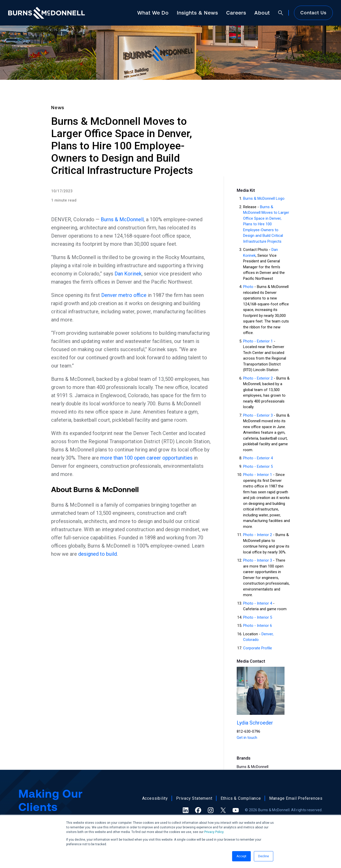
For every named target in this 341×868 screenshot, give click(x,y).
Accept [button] (241, 856)
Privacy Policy (214, 832)
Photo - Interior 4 (258, 603)
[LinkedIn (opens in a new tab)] (186, 810)
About (262, 13)
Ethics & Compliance (241, 798)
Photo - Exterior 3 (258, 415)
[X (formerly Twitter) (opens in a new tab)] (223, 810)
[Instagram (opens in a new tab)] (211, 810)
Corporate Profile (258, 648)
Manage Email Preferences (296, 798)
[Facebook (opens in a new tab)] (198, 810)
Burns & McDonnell (122, 219)
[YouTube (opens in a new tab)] (236, 810)
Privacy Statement (194, 798)
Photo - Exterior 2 (258, 378)
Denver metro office (124, 295)
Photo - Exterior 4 (258, 458)
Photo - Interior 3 (258, 560)
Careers (236, 13)
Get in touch (247, 738)
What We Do (153, 13)
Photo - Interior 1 (258, 475)
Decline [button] (264, 856)
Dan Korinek (128, 274)
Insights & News (197, 13)
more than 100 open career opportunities (146, 458)
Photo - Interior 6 (258, 626)
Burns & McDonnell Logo (264, 198)
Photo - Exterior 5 (258, 466)
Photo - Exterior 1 (258, 341)
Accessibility (155, 798)
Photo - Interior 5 (258, 617)
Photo (248, 287)
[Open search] (281, 13)
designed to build (98, 554)
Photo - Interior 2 (258, 535)
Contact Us (313, 13)
